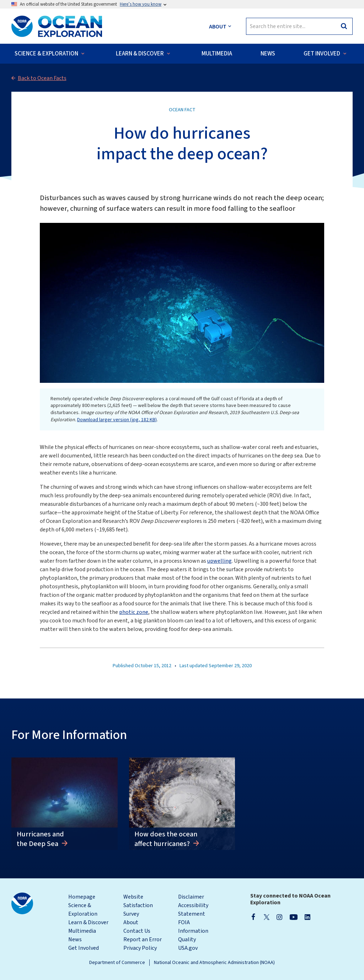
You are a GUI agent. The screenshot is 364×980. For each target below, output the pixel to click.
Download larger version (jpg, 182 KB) (117, 420)
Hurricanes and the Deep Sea (40, 839)
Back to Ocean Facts (42, 78)
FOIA (184, 922)
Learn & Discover (88, 922)
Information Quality (193, 935)
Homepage (82, 897)
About (131, 922)
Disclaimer (191, 897)
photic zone (134, 612)
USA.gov (188, 948)
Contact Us (137, 931)
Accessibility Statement (193, 910)
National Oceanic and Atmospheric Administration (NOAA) (214, 963)
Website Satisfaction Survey (138, 905)
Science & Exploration (83, 910)
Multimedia (82, 931)
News (75, 939)
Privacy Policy (140, 948)
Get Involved (84, 948)
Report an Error (143, 939)
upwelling (220, 561)
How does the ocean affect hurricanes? (166, 839)
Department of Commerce (117, 963)
